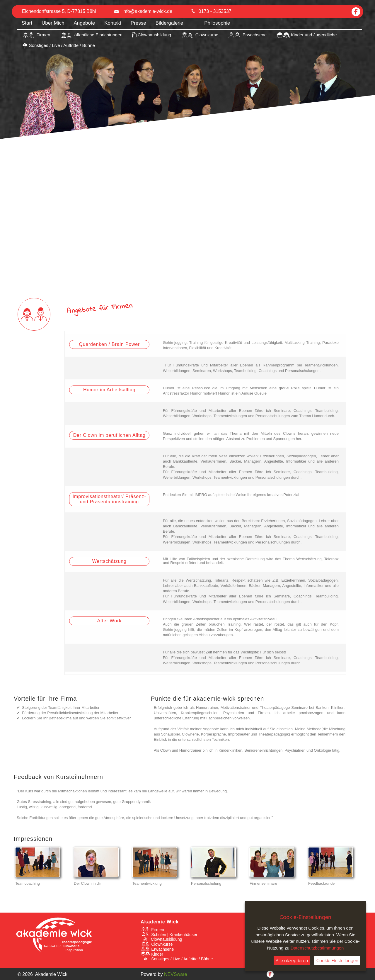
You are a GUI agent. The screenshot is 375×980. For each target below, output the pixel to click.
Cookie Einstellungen (337, 961)
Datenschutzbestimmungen (317, 948)
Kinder (152, 954)
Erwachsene (157, 949)
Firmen (152, 930)
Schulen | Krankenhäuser (169, 935)
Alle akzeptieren (292, 961)
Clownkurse (157, 944)
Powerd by (164, 974)
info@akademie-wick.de (143, 11)
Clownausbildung (161, 939)
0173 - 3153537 (211, 11)
